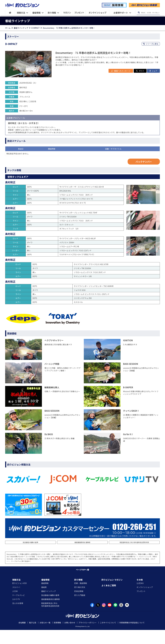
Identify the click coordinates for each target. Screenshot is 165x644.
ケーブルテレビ (18, 609)
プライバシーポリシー (88, 637)
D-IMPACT (36, 28)
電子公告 (33, 637)
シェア (153, 85)
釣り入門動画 (80, 609)
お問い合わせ (70, 637)
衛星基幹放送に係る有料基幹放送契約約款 (134, 556)
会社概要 (22, 637)
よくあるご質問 (109, 599)
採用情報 (57, 637)
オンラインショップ (145, 601)
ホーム (8, 28)
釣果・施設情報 (81, 597)
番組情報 (45, 594)
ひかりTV (16, 613)
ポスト (140, 85)
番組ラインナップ (21, 28)
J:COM (15, 605)
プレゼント (141, 605)
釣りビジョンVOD (19, 597)
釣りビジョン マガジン (112, 594)
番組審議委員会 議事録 (82, 556)
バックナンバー (144, 176)
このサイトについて (108, 637)
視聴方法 (16, 594)
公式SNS (140, 597)
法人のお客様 (18, 617)
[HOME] (10, 13)
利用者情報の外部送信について (132, 637)
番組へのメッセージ (121, 85)
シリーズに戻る (151, 44)
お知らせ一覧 (45, 637)
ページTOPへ (82, 584)
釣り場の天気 (80, 601)
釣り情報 (78, 594)
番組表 (44, 601)
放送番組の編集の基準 (30, 556)
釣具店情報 (79, 605)
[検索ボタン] (139, 13)
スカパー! (16, 601)
